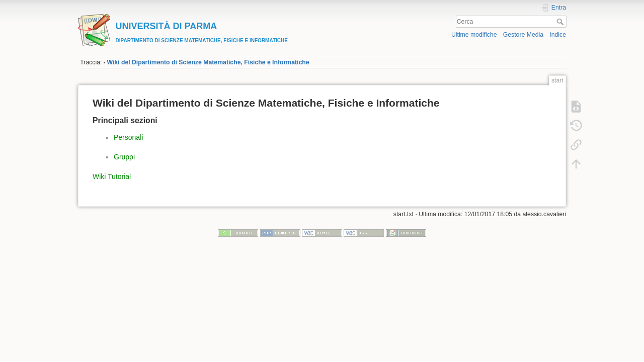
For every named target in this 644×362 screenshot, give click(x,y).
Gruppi (124, 157)
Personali (128, 137)
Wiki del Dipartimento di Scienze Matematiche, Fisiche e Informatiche (208, 62)
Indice (558, 35)
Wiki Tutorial (112, 176)
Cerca (561, 22)
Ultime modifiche (474, 35)
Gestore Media (523, 35)
